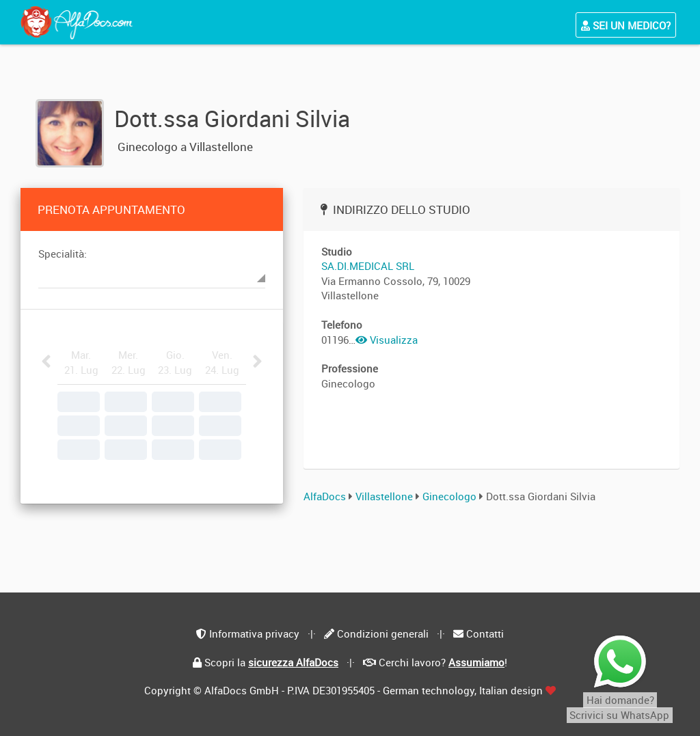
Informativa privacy (254, 633)
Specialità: (63, 254)
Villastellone (384, 496)
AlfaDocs (325, 496)
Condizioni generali (383, 633)
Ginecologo (451, 496)
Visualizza (387, 340)
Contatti (485, 633)
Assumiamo (476, 662)
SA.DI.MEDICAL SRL (368, 266)
